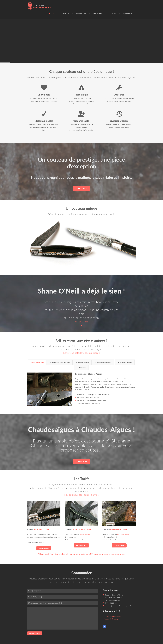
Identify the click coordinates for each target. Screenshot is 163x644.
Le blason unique (125, 362)
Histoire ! (81, 367)
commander (81, 461)
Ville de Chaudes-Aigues (113, 616)
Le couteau (81, 13)
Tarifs (113, 13)
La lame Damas (82, 362)
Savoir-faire (98, 13)
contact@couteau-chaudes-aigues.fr (118, 606)
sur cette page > (85, 534)
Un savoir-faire (37, 362)
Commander (128, 13)
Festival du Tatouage (111, 619)
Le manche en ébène (103, 362)
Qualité (66, 13)
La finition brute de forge (60, 362)
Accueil (52, 13)
